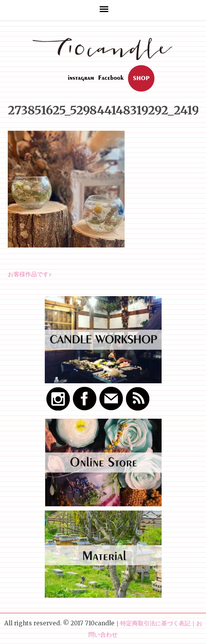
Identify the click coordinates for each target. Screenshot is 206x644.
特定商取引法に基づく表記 (155, 623)
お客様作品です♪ (30, 274)
